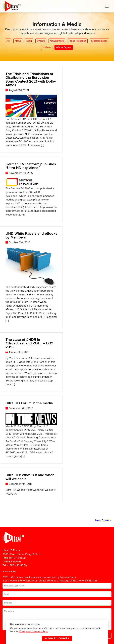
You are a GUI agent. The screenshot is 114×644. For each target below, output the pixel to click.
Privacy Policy (10, 572)
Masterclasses (99, 41)
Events (41, 41)
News (18, 41)
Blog (29, 41)
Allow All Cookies (57, 638)
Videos (47, 47)
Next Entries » (103, 520)
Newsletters (57, 41)
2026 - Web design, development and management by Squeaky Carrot (39, 577)
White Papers (64, 47)
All (8, 41)
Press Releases (77, 41)
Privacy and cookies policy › (34, 631)
